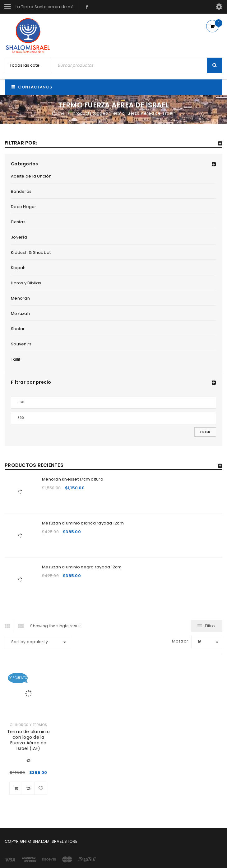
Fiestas (18, 222)
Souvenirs (21, 344)
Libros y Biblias (26, 283)
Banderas (21, 191)
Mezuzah (20, 313)
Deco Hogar (24, 207)
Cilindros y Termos (28, 725)
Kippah (18, 268)
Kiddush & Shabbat (31, 252)
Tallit (16, 359)
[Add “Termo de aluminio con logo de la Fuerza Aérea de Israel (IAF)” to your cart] (16, 788)
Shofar (18, 329)
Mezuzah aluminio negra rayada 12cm (82, 567)
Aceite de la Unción (31, 176)
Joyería (19, 237)
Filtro (210, 626)
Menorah (20, 298)
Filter (205, 432)
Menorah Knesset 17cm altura (73, 479)
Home (58, 113)
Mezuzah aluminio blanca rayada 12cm (83, 523)
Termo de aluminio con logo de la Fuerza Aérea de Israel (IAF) (28, 740)
